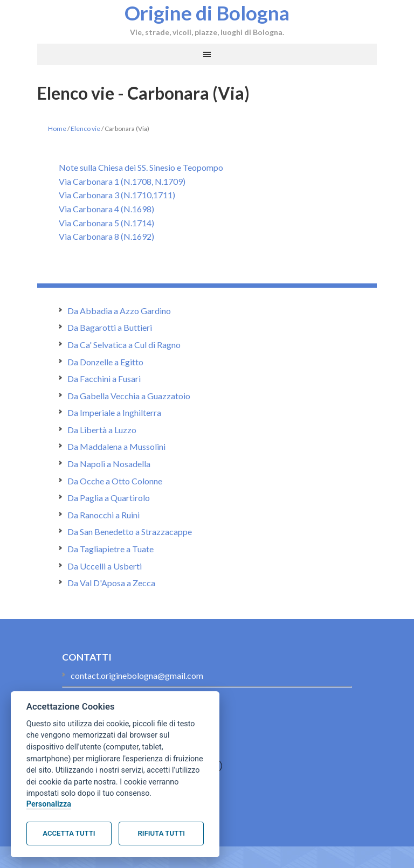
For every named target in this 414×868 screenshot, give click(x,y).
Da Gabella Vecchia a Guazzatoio (129, 396)
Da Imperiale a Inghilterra (114, 412)
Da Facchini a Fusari (104, 379)
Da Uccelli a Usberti (105, 566)
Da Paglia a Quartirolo (109, 498)
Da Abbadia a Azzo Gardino (119, 311)
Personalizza (49, 804)
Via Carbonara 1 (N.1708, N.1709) (122, 181)
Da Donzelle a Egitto (105, 362)
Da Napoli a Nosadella (109, 464)
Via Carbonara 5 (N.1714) (106, 223)
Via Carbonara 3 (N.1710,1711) (117, 195)
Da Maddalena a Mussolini (116, 446)
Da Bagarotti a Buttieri (110, 327)
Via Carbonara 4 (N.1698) (106, 209)
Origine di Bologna (207, 12)
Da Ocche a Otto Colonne (115, 481)
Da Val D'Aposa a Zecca (111, 583)
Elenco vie (85, 129)
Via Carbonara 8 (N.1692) (106, 236)
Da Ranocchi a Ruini (103, 515)
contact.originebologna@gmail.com (137, 675)
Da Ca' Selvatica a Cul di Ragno (124, 345)
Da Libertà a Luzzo (102, 430)
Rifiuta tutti (161, 833)
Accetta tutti (69, 833)
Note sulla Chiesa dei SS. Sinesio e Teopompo (141, 167)
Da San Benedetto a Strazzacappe (130, 532)
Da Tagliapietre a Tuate (111, 549)
